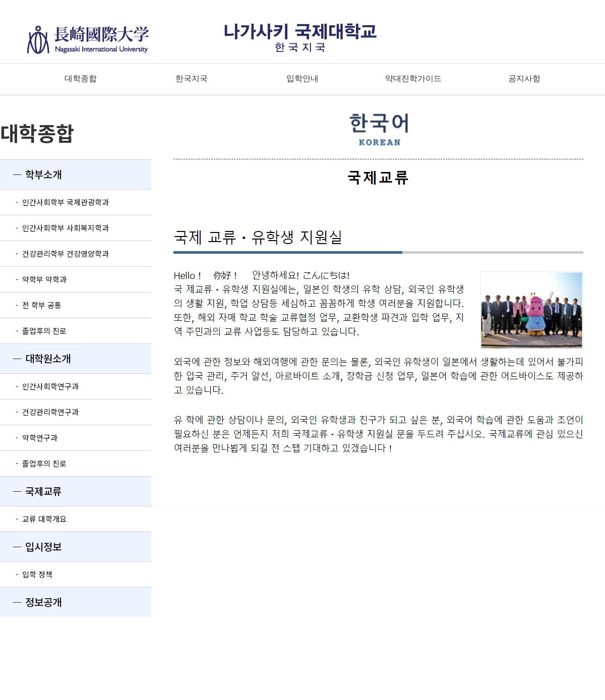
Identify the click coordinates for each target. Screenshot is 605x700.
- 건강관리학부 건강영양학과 (54, 253)
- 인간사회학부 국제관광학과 (54, 202)
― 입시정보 (31, 546)
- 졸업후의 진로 (33, 331)
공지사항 (524, 78)
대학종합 (81, 78)
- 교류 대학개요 (33, 519)
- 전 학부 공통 (31, 305)
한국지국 (192, 78)
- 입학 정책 (26, 574)
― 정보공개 (31, 602)
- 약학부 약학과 (33, 279)
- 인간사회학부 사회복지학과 (54, 228)
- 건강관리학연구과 (39, 412)
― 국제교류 (31, 491)
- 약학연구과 (29, 437)
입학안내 (302, 78)
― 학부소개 (31, 174)
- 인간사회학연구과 (39, 386)
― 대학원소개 (35, 358)
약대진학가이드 (413, 78)
